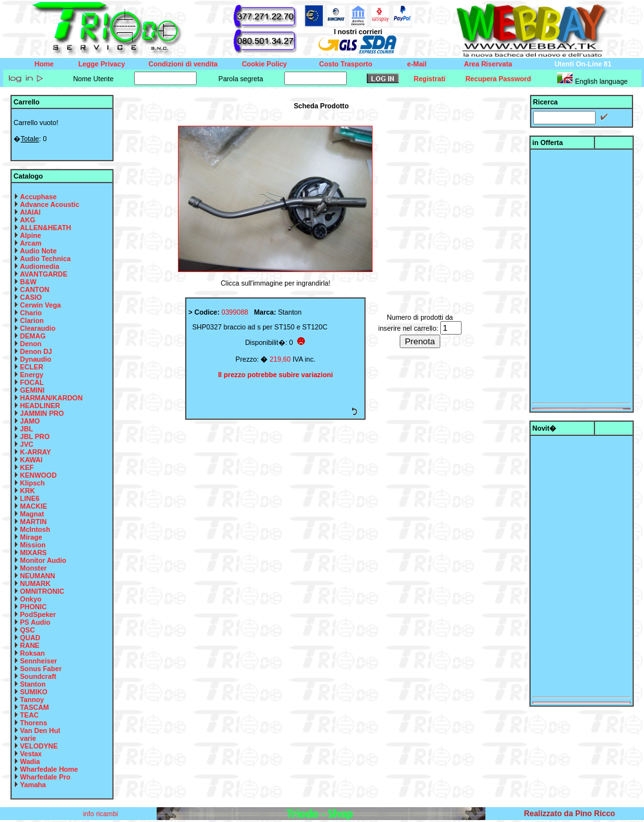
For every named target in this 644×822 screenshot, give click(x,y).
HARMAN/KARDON (51, 398)
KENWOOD (38, 475)
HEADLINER (40, 406)
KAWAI (31, 460)
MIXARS (33, 553)
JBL (26, 429)
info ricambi (102, 814)
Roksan (33, 653)
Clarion (32, 320)
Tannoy (32, 700)
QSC (27, 630)
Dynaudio (36, 359)
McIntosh (35, 529)
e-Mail (417, 64)
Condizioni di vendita (183, 64)
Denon (31, 344)
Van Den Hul (40, 730)
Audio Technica (45, 259)
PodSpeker (38, 614)
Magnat (32, 514)
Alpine (31, 235)
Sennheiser (38, 661)
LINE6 (30, 498)
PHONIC (33, 607)
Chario (31, 313)
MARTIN (33, 522)
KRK (27, 491)
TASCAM (34, 707)
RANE (30, 645)
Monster (33, 568)
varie (28, 738)
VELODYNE (39, 746)
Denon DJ (36, 351)
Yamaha (33, 785)
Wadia (30, 761)
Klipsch (33, 483)
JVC (27, 444)
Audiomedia (40, 266)
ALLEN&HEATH (45, 228)
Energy (32, 375)
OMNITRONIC (42, 591)
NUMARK (35, 583)
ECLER (32, 367)
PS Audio (35, 622)
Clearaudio (38, 328)
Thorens (34, 723)
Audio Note (38, 251)
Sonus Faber (41, 669)
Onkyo (31, 599)
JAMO (30, 421)
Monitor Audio (43, 560)
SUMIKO (34, 692)
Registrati (430, 79)
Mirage (31, 537)
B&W (28, 282)
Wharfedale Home (49, 769)
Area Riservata (488, 64)
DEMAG (33, 336)
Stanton (33, 684)
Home (44, 64)
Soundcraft (38, 676)
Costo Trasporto (346, 64)
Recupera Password (498, 79)
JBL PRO (35, 436)
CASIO (31, 297)
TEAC (29, 715)
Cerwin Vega (40, 305)
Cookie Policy (264, 64)
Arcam (31, 243)
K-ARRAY (35, 452)
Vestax (31, 754)
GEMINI (32, 390)
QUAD (30, 638)
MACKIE (34, 506)
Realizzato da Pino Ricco (570, 814)
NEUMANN (37, 576)
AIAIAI (30, 212)
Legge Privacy (102, 64)
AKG (28, 220)
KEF (27, 467)
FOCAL (32, 382)
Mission (33, 545)
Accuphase (38, 197)
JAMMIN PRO (42, 413)
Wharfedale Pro (45, 777)
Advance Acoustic (50, 204)
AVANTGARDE (44, 274)
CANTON (34, 289)
